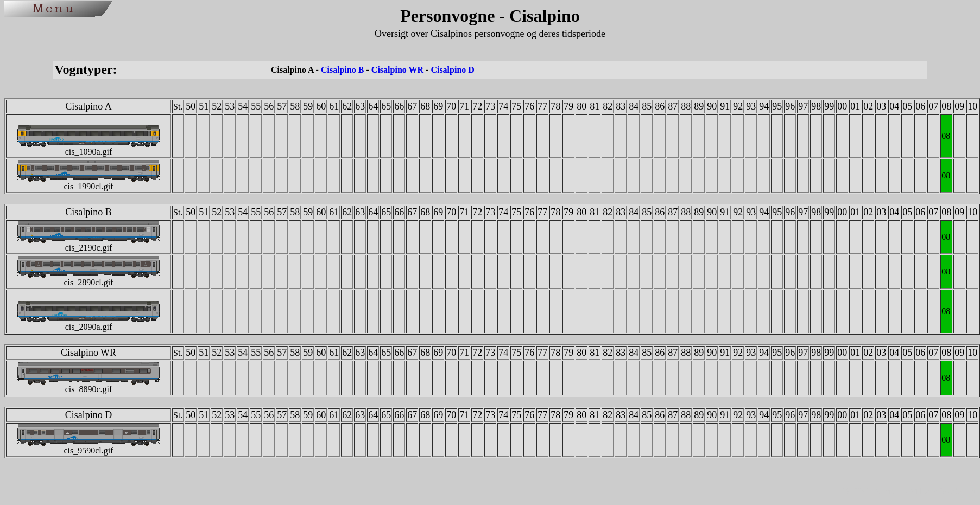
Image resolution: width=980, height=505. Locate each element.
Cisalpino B (343, 70)
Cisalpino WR (397, 70)
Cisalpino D (452, 70)
